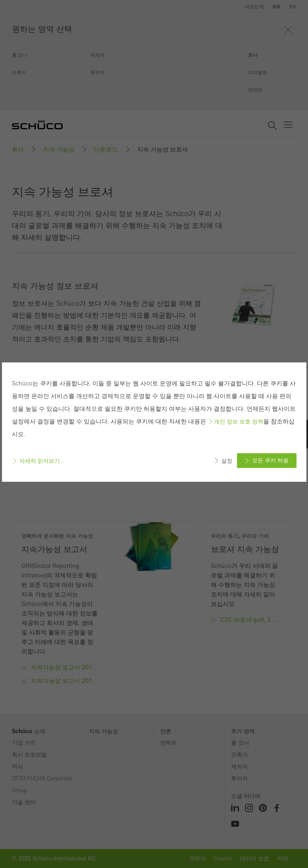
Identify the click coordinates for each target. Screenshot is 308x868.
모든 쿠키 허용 (270, 460)
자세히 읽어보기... (42, 461)
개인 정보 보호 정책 (239, 422)
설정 (227, 461)
